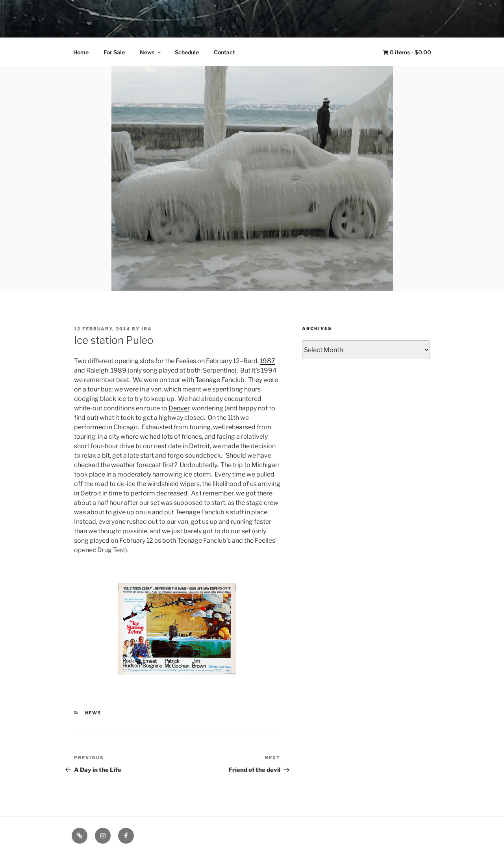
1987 (268, 361)
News (151, 52)
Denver (179, 408)
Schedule (187, 52)
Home (81, 52)
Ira (147, 329)
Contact (224, 52)
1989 (119, 370)
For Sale (114, 52)
